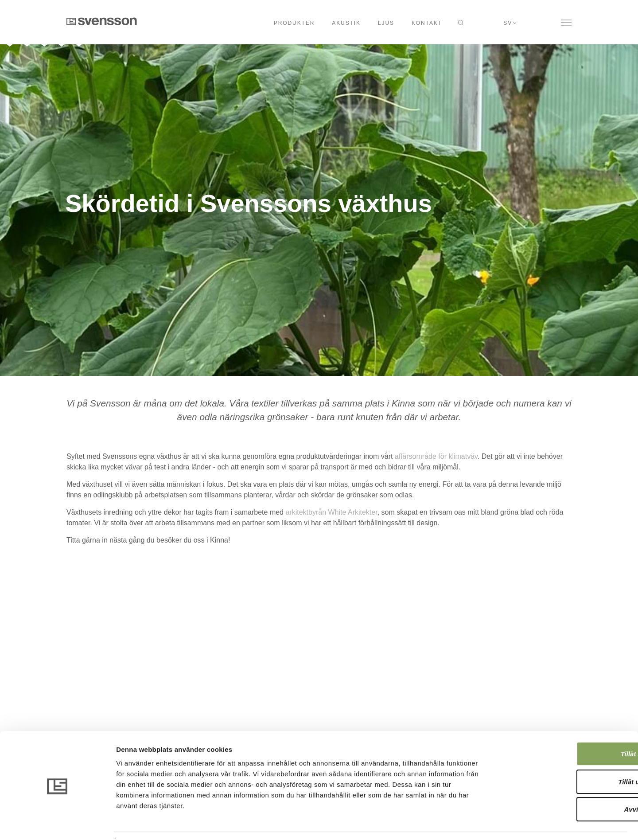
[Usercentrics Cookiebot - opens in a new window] (57, 823)
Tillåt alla (564, 727)
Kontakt (427, 23)
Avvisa (564, 783)
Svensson (102, 21)
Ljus (386, 23)
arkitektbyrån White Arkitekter (331, 512)
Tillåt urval (564, 755)
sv (508, 23)
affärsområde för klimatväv (436, 456)
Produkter (294, 23)
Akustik (346, 23)
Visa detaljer (481, 822)
